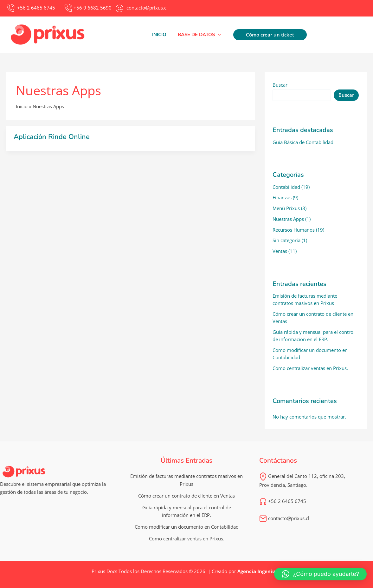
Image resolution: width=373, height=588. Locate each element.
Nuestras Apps (288, 219)
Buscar (280, 85)
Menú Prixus (286, 208)
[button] (198, 35)
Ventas (280, 251)
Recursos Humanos (294, 230)
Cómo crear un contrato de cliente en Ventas (186, 496)
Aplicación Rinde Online (52, 137)
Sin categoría (286, 240)
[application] (217, 35)
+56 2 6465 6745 (283, 501)
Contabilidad (286, 187)
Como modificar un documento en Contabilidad (187, 527)
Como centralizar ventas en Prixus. (310, 368)
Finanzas (282, 197)
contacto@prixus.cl (284, 518)
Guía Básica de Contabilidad (303, 142)
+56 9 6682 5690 (93, 8)
